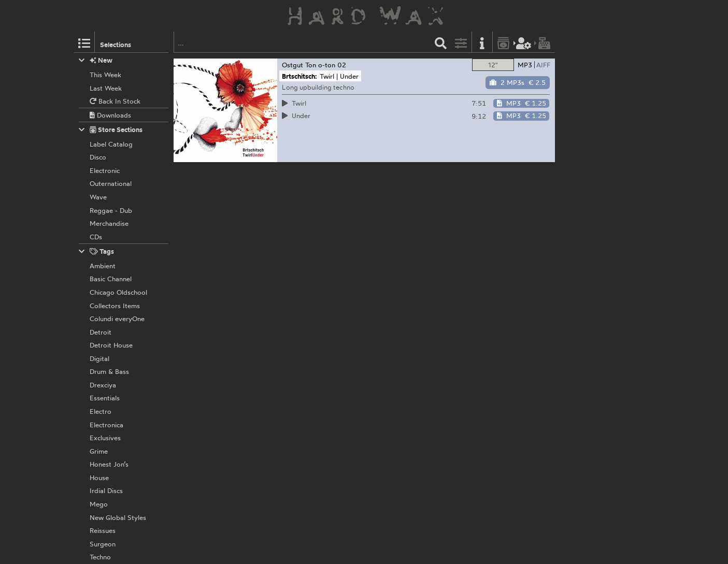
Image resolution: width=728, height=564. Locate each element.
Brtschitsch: (299, 76)
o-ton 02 (332, 65)
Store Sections (111, 130)
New (96, 60)
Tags (96, 251)
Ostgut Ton (299, 65)
